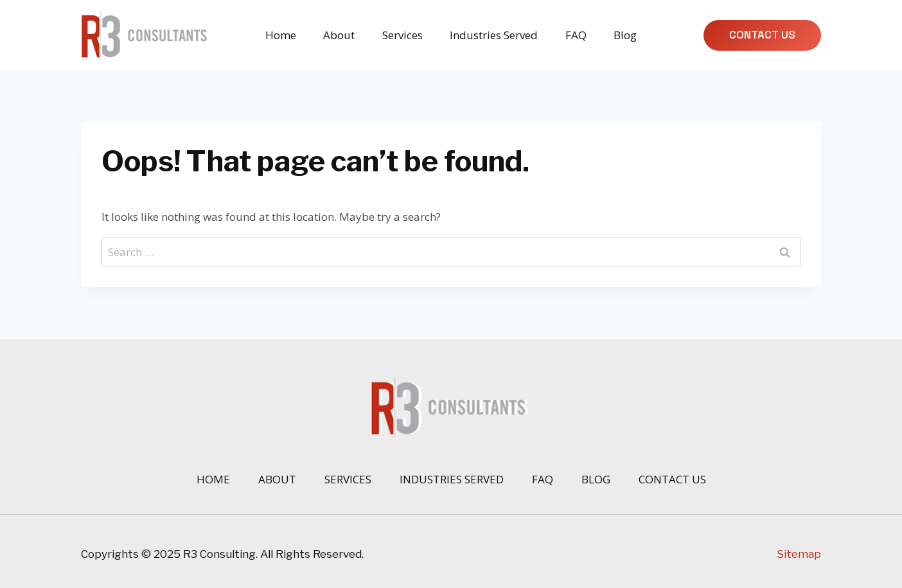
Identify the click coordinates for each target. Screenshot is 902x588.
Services (402, 35)
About (339, 35)
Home (281, 35)
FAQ (576, 35)
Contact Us (762, 35)
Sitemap (799, 554)
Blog (625, 35)
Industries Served (494, 35)
